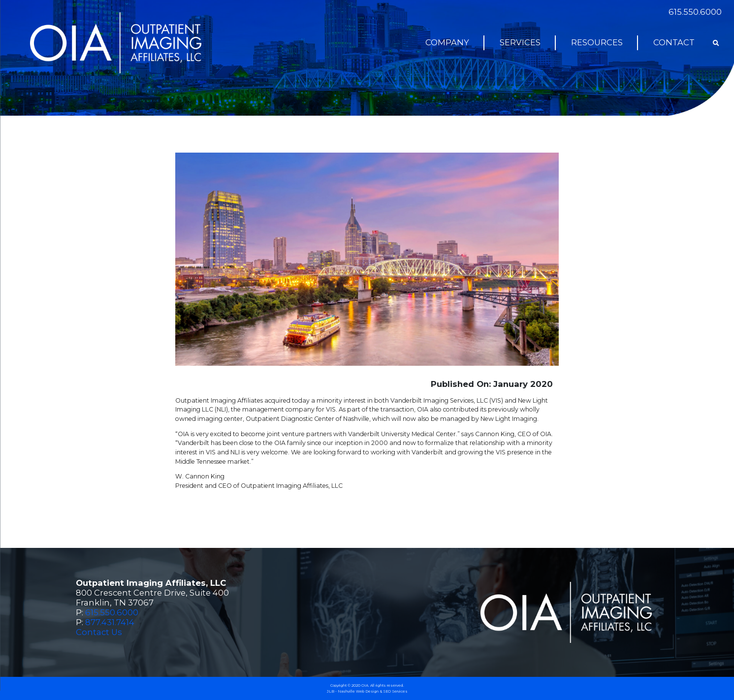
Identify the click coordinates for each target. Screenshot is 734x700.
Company (447, 42)
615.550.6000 (695, 12)
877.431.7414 (110, 622)
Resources (597, 42)
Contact (674, 42)
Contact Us (99, 632)
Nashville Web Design (358, 691)
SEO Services (395, 691)
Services (520, 42)
